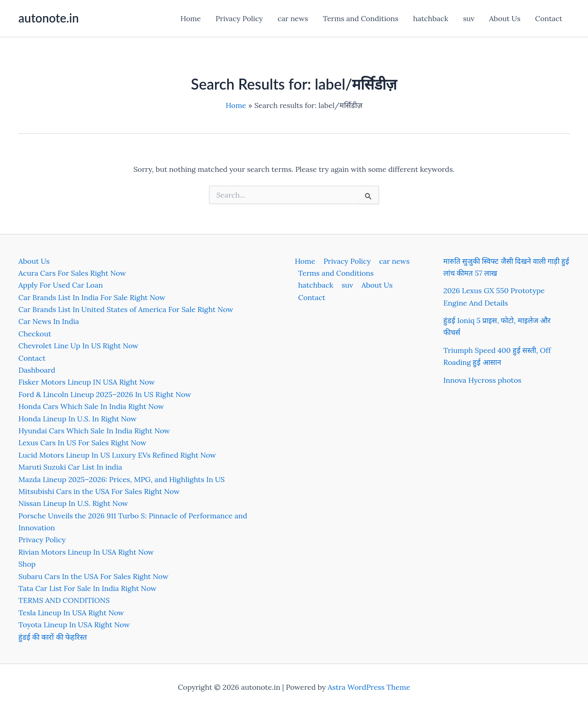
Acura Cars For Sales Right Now (72, 273)
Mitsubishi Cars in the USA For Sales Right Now (99, 491)
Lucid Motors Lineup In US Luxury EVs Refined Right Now (117, 455)
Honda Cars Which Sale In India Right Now (91, 406)
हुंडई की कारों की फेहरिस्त (53, 637)
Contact (549, 18)
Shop (27, 564)
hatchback (431, 18)
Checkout (35, 334)
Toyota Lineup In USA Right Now (74, 625)
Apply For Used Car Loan (61, 285)
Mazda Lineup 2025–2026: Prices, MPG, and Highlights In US (122, 479)
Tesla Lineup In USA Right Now (71, 613)
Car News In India (49, 321)
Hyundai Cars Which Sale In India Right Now (94, 431)
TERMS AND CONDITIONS (64, 600)
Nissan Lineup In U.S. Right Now (73, 503)
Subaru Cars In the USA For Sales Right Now (93, 576)
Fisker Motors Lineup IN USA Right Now (87, 382)
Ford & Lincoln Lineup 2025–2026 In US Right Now (105, 394)
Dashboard (37, 370)
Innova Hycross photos (482, 380)
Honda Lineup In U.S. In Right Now (77, 419)
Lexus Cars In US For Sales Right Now (82, 443)
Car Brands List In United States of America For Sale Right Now (126, 309)
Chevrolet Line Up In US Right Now (78, 346)
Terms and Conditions (361, 18)
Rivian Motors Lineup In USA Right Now (86, 552)
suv (469, 18)
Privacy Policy (239, 18)
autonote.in (48, 18)
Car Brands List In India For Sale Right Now (92, 297)
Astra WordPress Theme (369, 687)
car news (293, 18)
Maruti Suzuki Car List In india (70, 467)
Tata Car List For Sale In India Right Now (88, 588)
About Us (505, 18)
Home (191, 18)
